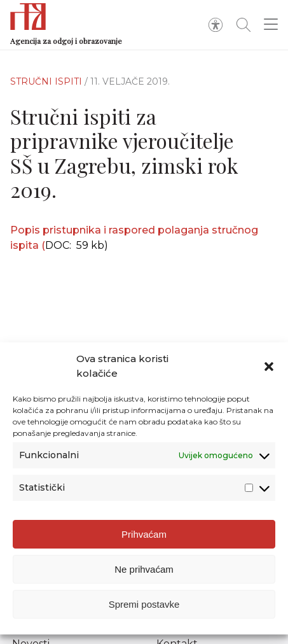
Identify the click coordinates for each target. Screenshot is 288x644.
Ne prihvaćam (144, 569)
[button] (269, 367)
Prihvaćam (144, 534)
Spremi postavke (144, 604)
